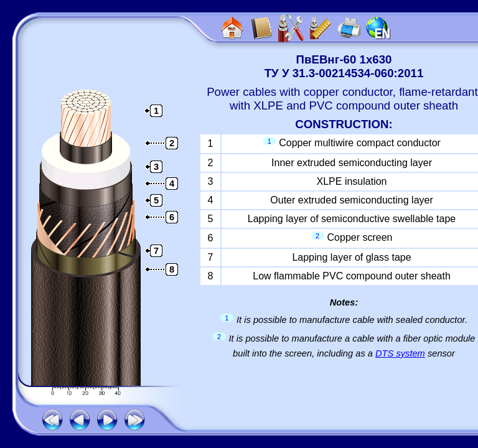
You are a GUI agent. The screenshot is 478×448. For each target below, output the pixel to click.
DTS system (400, 353)
